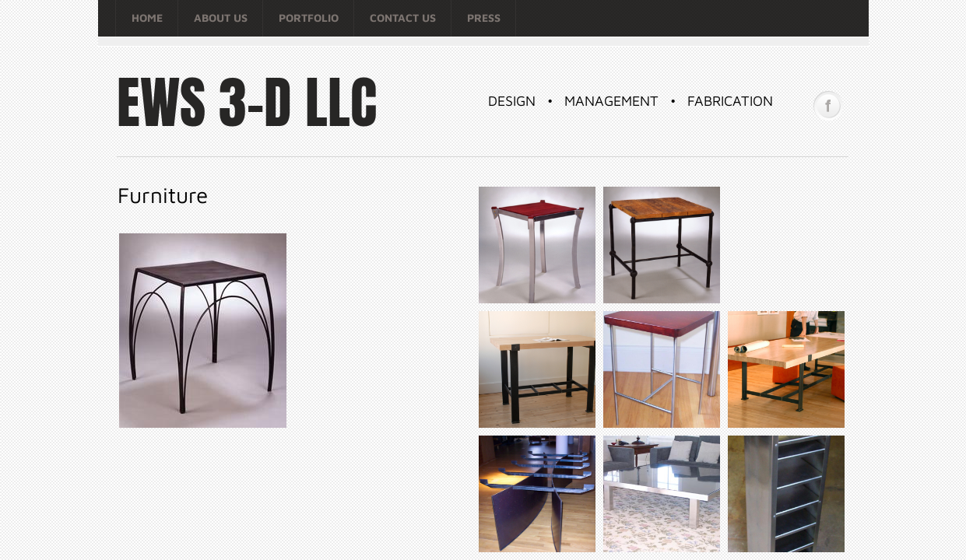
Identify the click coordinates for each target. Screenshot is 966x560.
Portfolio (309, 17)
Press (484, 17)
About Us (221, 17)
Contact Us (403, 17)
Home (147, 17)
